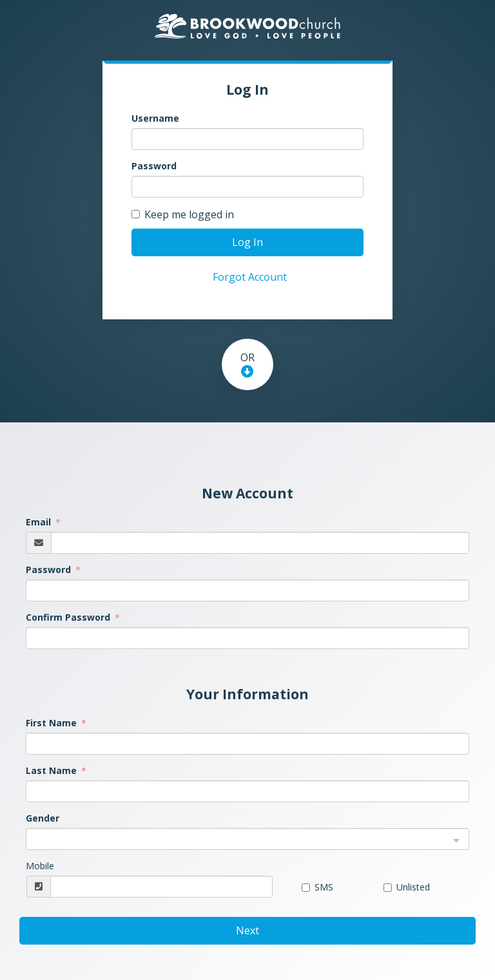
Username (155, 118)
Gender (43, 818)
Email (40, 522)
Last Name (53, 770)
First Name (53, 723)
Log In (247, 242)
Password (154, 166)
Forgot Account (250, 277)
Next (247, 930)
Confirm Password (69, 617)
